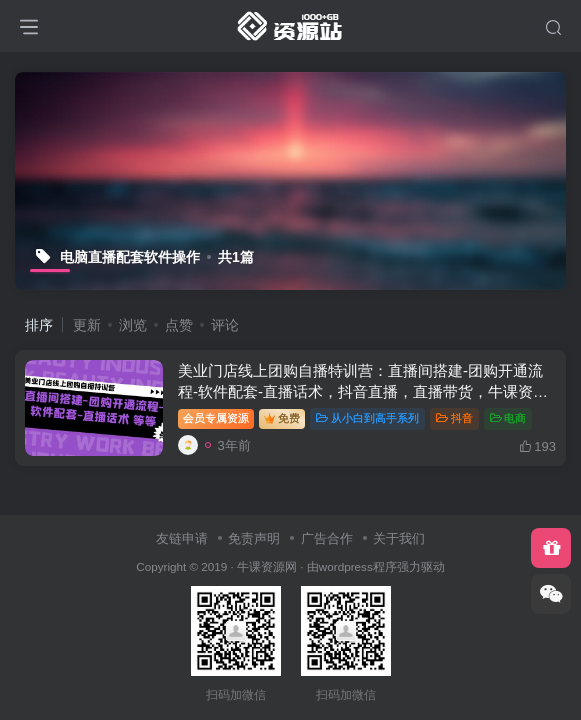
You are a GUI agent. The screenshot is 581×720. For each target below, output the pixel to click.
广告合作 (327, 538)
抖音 (454, 418)
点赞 (179, 325)
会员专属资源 (216, 418)
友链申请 (182, 538)
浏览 (133, 325)
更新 (87, 325)
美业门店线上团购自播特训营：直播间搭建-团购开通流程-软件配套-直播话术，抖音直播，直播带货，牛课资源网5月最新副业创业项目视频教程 (363, 391)
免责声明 (254, 538)
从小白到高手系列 (367, 418)
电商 (508, 418)
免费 (282, 418)
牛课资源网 (267, 566)
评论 (225, 325)
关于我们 (399, 538)
